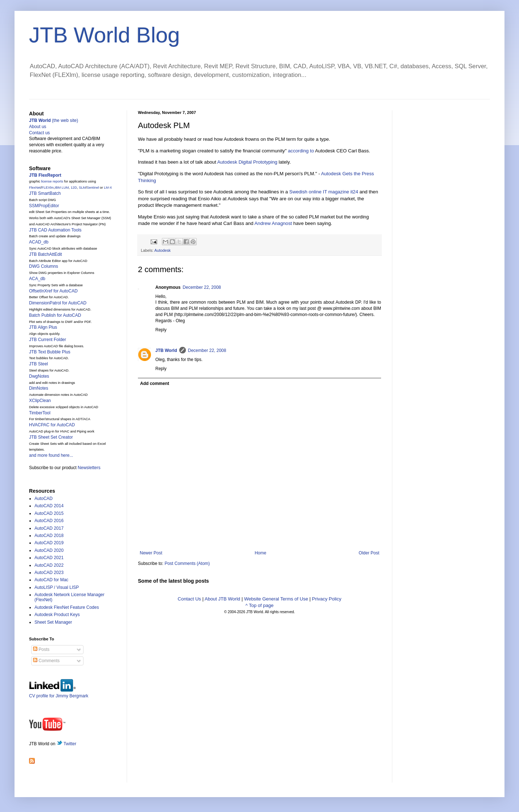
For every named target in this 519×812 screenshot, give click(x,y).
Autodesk (162, 250)
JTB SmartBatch (45, 193)
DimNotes (39, 388)
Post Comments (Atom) (187, 563)
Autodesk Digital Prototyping (247, 162)
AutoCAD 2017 (49, 528)
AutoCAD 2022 (49, 565)
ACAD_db (39, 242)
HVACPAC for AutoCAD (52, 425)
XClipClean (40, 401)
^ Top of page (259, 605)
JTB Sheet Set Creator (51, 437)
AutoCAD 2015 (49, 513)
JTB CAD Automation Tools (55, 230)
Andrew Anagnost (273, 223)
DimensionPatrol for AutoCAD (58, 303)
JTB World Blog (105, 35)
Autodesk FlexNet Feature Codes (67, 607)
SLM (82, 188)
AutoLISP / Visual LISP (57, 587)
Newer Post (151, 553)
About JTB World (222, 599)
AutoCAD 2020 (49, 550)
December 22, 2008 (202, 287)
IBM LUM (62, 188)
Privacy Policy (327, 599)
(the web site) (54, 120)
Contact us (39, 133)
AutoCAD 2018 (49, 536)
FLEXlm (48, 188)
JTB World (166, 350)
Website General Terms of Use (276, 599)
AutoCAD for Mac (51, 580)
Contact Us (189, 599)
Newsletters (89, 468)
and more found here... (51, 455)
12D (74, 188)
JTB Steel (38, 364)
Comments (46, 661)
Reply (161, 330)
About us (38, 127)
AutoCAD (44, 499)
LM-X (108, 188)
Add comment (155, 384)
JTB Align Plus (43, 327)
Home (261, 553)
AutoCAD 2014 (49, 506)
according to (301, 151)
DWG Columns (44, 266)
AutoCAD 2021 (49, 558)
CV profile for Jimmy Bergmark (59, 693)
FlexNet (35, 188)
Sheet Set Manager (53, 622)
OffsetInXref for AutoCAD (53, 291)
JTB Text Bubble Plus (50, 352)
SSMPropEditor (44, 206)
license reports (52, 181)
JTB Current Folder (48, 340)
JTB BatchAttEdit (46, 254)
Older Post (369, 553)
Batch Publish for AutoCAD (55, 315)
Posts (41, 649)
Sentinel (93, 188)
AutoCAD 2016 (49, 521)
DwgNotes (39, 376)
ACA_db (37, 279)
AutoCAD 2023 (49, 573)
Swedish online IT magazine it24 (324, 192)
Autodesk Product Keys (57, 615)
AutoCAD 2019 (49, 543)
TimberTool (40, 413)
